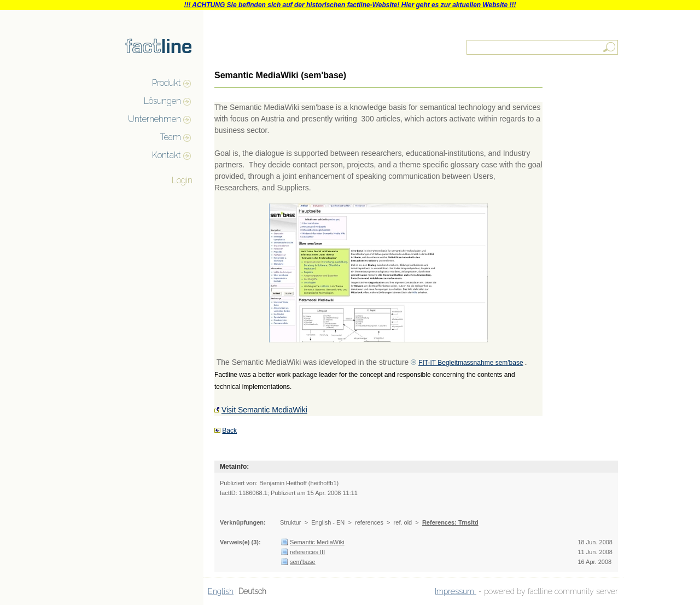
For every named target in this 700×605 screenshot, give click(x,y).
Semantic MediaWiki (317, 542)
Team (171, 137)
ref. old (403, 522)
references (369, 522)
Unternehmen (154, 119)
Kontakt (167, 155)
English (221, 591)
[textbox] (543, 47)
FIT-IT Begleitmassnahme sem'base (471, 363)
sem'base (303, 562)
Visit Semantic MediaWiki (264, 410)
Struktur (291, 522)
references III (307, 552)
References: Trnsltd (450, 522)
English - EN (328, 522)
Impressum (456, 591)
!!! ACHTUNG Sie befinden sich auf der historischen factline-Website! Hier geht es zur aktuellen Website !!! (350, 5)
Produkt (167, 83)
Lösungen (162, 101)
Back (229, 431)
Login (182, 180)
